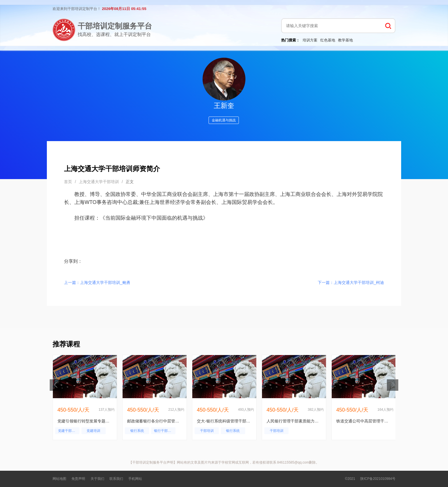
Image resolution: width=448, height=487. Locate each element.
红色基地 (328, 40)
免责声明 (78, 479)
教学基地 (345, 40)
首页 (68, 182)
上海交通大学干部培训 (99, 182)
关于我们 (97, 479)
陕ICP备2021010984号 (378, 479)
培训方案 (310, 40)
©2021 (350, 479)
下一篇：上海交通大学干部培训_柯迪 (351, 282)
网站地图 (59, 479)
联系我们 (116, 479)
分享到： (73, 261)
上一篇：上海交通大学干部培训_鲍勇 (97, 282)
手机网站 (135, 479)
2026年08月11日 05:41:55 (124, 9)
